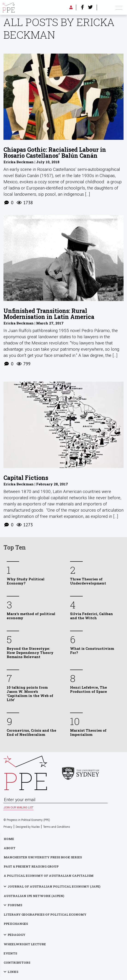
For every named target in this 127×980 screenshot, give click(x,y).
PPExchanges (16, 924)
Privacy (8, 827)
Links (13, 972)
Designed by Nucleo (28, 827)
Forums (15, 905)
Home (9, 839)
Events (10, 953)
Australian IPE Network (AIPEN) (34, 896)
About (10, 848)
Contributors (17, 963)
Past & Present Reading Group (31, 866)
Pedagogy (16, 935)
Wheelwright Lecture (25, 944)
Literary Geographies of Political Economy (45, 914)
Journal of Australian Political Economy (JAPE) (54, 886)
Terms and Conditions (57, 827)
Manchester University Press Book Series (43, 857)
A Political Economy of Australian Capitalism (49, 876)
